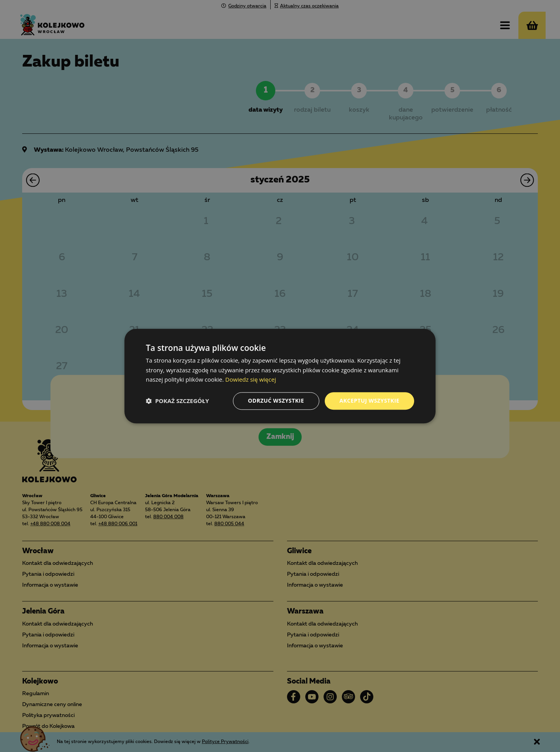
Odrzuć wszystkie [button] (276, 401)
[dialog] (280, 376)
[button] (177, 401)
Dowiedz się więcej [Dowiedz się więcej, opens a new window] (250, 380)
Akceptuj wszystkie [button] (369, 401)
